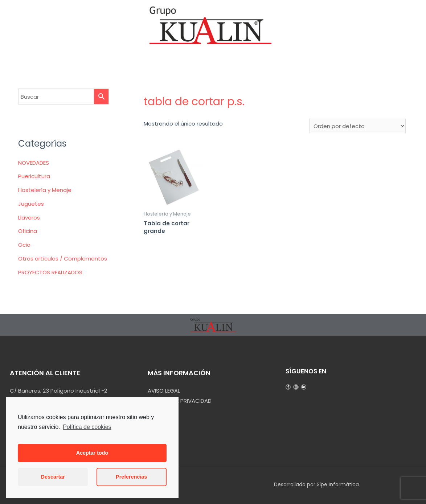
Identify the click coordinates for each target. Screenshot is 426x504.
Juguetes (31, 204)
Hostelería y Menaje (45, 190)
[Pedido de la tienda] (357, 126)
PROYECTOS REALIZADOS (50, 272)
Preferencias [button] (131, 477)
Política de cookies (87, 427)
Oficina (28, 231)
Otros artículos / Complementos (63, 259)
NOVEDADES (34, 163)
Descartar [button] (53, 477)
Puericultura (34, 176)
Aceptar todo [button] (92, 453)
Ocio (24, 245)
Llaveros (29, 218)
